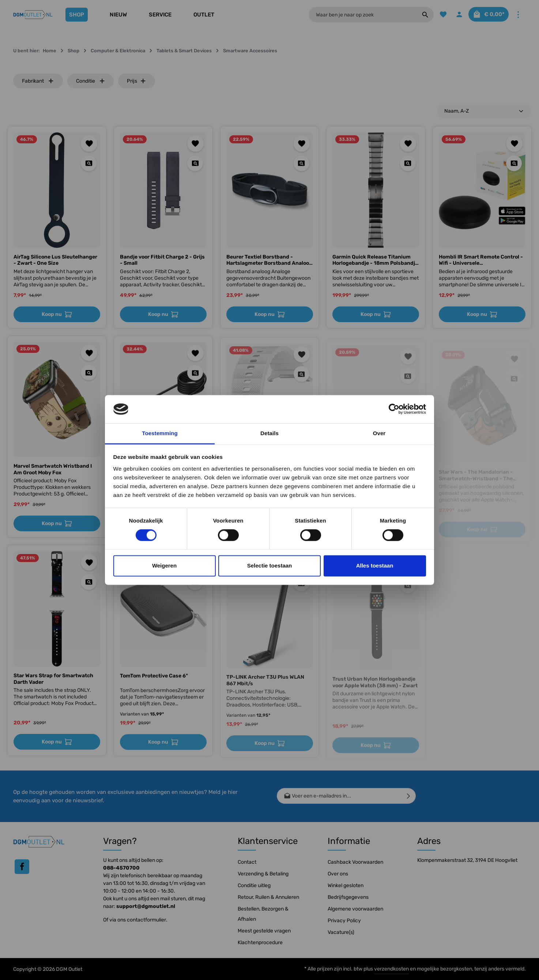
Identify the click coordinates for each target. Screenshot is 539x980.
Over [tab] (379, 433)
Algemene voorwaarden (355, 909)
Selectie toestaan (270, 566)
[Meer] (518, 15)
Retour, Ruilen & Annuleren (268, 897)
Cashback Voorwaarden (355, 862)
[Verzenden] (409, 796)
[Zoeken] (420, 15)
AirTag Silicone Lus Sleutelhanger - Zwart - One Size (55, 260)
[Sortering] (484, 111)
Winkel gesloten (346, 885)
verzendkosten (391, 969)
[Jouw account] (455, 15)
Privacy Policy (344, 921)
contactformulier (146, 920)
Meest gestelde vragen (264, 931)
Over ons (338, 874)
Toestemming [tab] (160, 433)
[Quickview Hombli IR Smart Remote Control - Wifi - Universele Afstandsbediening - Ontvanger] (514, 163)
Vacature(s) (341, 932)
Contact (247, 862)
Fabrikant (38, 81)
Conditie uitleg (254, 885)
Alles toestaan (375, 566)
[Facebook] (22, 867)
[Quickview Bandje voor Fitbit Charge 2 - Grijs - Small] (195, 163)
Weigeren (164, 566)
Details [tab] (269, 433)
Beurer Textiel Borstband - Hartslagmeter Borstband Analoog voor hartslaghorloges (269, 260)
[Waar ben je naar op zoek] (360, 15)
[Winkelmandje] (486, 15)
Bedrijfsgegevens (348, 897)
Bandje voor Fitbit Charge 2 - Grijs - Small (162, 260)
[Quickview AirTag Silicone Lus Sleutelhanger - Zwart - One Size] (89, 163)
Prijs (137, 81)
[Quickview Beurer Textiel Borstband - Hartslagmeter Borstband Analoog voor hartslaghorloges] (301, 163)
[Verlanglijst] (438, 15)
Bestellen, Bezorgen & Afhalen (263, 914)
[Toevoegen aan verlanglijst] (89, 144)
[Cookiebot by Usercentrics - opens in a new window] (394, 409)
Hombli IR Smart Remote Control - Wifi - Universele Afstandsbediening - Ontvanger (481, 260)
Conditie (91, 81)
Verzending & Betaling (263, 874)
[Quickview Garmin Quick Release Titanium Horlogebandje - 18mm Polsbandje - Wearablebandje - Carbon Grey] (408, 163)
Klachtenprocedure (260, 943)
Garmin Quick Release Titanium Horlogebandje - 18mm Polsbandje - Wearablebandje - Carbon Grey (375, 260)
